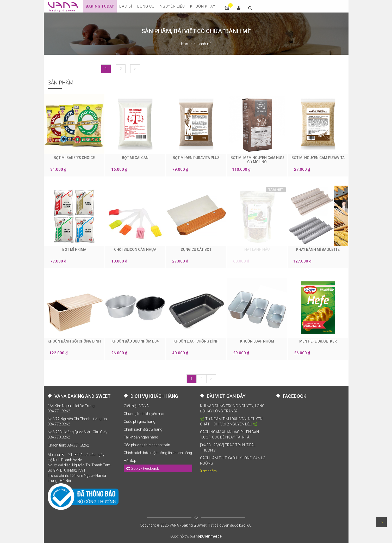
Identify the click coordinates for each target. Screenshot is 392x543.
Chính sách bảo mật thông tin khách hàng (158, 453)
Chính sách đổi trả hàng (143, 429)
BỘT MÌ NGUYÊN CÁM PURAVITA (318, 158)
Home (186, 44)
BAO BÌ (126, 6)
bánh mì (204, 44)
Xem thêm (208, 471)
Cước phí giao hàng (139, 422)
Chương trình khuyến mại (144, 414)
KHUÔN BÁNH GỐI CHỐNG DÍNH (74, 341)
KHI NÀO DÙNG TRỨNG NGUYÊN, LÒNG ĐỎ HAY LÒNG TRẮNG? (232, 408)
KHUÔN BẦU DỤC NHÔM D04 (135, 341)
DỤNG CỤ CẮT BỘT (196, 249)
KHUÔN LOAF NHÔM (257, 341)
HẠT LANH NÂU (257, 249)
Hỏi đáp (130, 461)
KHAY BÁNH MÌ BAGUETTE (318, 249)
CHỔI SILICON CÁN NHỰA (135, 249)
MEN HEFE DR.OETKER (318, 341)
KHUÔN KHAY (203, 6)
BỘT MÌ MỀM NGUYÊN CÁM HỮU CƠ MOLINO (257, 160)
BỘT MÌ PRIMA (74, 249)
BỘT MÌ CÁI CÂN (135, 158)
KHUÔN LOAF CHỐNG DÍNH (196, 341)
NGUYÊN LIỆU (172, 6)
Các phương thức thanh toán (147, 445)
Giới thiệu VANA (136, 406)
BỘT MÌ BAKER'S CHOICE (74, 158)
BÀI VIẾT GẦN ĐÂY (226, 396)
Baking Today (100, 6)
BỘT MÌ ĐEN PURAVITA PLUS (196, 158)
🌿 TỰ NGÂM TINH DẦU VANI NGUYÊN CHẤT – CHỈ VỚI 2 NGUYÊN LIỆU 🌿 (231, 422)
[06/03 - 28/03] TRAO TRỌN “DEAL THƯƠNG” (228, 448)
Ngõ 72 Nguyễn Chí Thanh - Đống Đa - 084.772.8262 (78, 422)
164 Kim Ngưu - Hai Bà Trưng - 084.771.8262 (72, 408)
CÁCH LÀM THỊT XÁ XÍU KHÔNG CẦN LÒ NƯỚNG (233, 461)
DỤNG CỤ (146, 6)
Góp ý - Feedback (143, 468)
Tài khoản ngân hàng (141, 437)
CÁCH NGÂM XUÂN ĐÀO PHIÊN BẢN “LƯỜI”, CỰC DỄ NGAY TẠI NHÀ (229, 435)
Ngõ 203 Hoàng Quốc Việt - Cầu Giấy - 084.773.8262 (78, 435)
